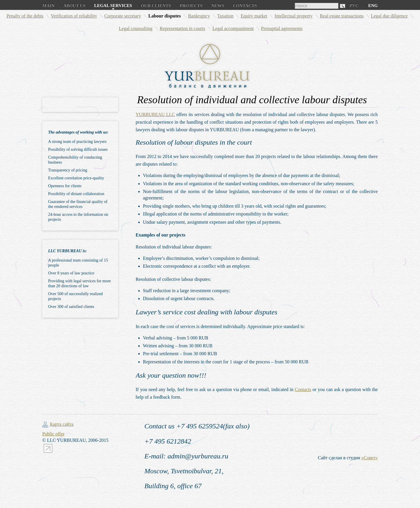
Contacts (245, 6)
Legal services (113, 6)
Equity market (254, 16)
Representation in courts (183, 28)
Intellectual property (293, 16)
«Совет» (370, 458)
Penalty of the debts (25, 16)
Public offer (53, 434)
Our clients (156, 6)
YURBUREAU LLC (155, 114)
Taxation (225, 16)
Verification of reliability (74, 16)
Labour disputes (165, 16)
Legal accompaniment (233, 28)
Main (48, 6)
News (218, 6)
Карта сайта (62, 424)
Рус (354, 6)
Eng (373, 6)
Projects (191, 6)
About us (74, 6)
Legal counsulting (136, 28)
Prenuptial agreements (282, 28)
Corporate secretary (123, 16)
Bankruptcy (199, 16)
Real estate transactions (342, 16)
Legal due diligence (389, 16)
